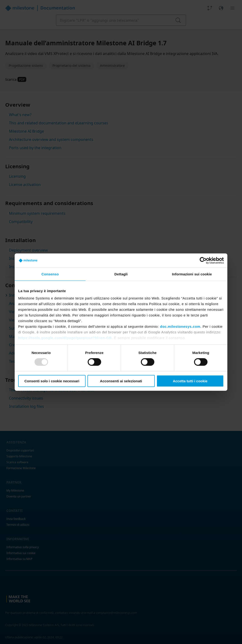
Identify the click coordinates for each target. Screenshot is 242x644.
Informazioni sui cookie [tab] (192, 274)
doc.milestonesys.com (180, 326)
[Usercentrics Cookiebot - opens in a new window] (203, 260)
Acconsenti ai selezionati (121, 381)
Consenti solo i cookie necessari (52, 381)
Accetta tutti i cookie (190, 381)
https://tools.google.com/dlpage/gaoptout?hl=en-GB (65, 338)
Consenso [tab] (50, 274)
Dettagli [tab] (121, 274)
